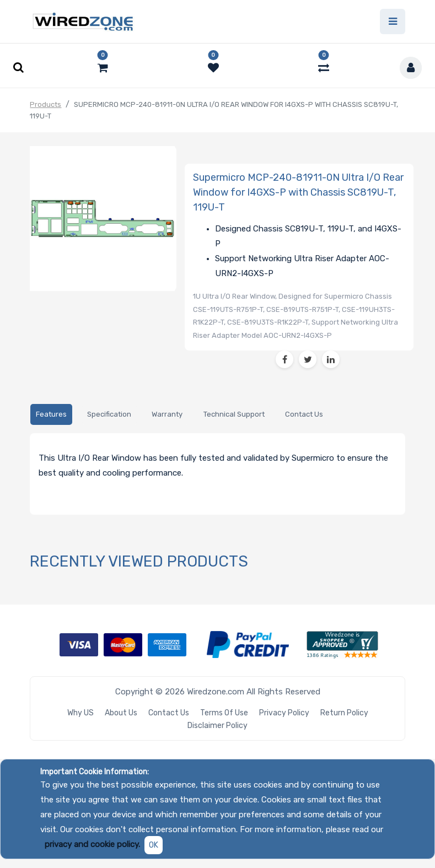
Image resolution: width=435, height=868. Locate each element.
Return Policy (344, 713)
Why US (80, 713)
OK (154, 845)
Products (45, 104)
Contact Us (169, 713)
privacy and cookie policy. (92, 844)
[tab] (51, 415)
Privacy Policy (284, 713)
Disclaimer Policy (218, 726)
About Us (121, 713)
